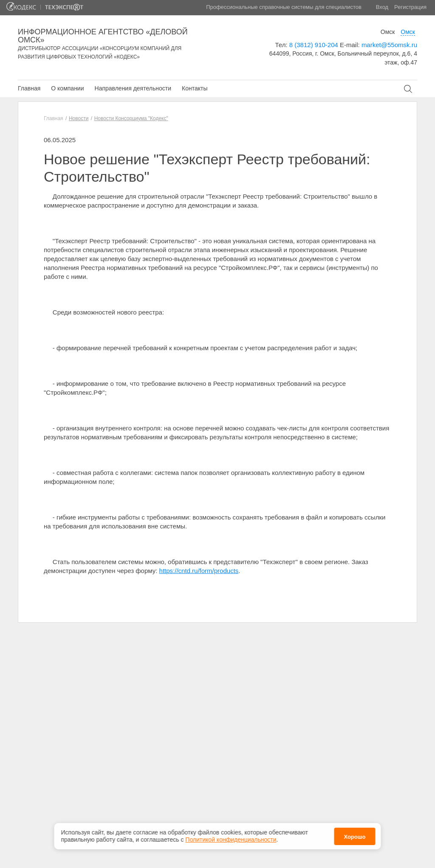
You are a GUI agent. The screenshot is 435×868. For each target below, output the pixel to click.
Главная (29, 88)
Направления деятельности (133, 88)
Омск (388, 32)
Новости (79, 118)
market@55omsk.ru (389, 45)
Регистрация (410, 7)
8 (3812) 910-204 (314, 45)
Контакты (195, 88)
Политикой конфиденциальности (231, 837)
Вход (382, 7)
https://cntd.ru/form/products (199, 571)
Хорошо (354, 833)
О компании (67, 88)
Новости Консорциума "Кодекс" (131, 118)
